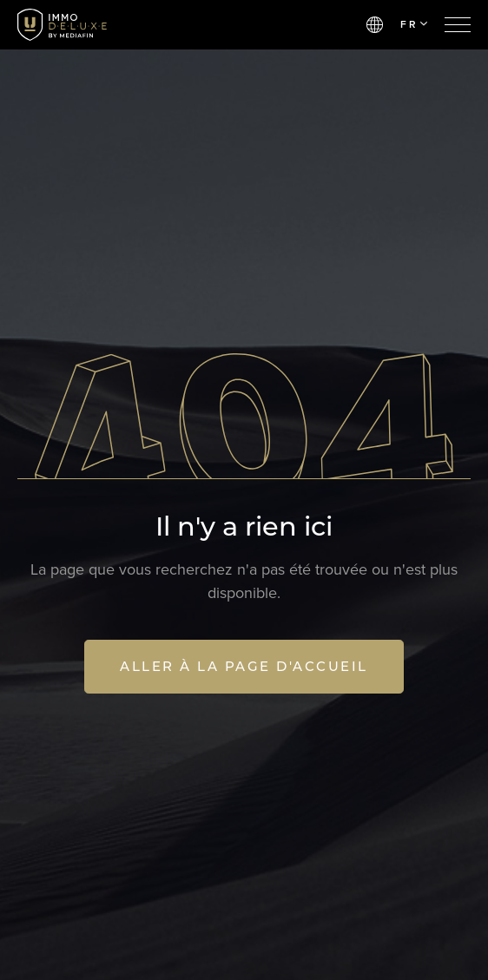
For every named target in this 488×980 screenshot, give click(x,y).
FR (414, 24)
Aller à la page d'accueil (244, 666)
